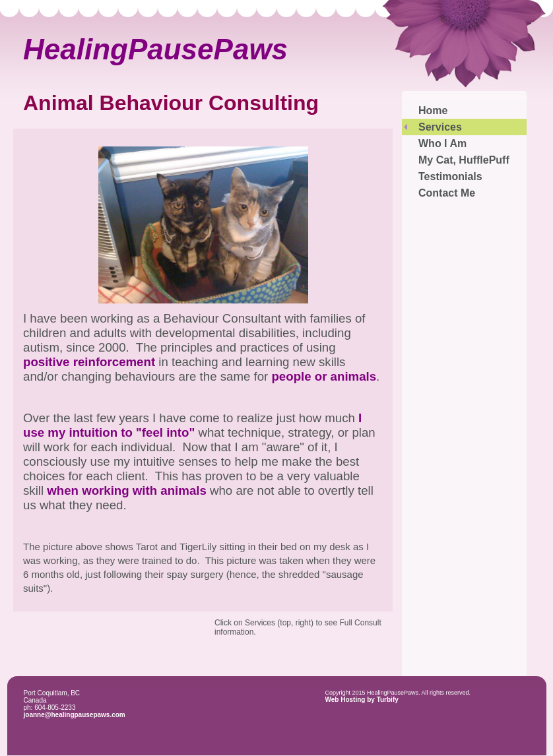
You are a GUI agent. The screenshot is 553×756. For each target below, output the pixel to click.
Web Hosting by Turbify (362, 700)
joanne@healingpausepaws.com (75, 715)
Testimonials (450, 176)
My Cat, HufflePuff (464, 160)
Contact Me (447, 193)
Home (433, 110)
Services (440, 127)
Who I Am (442, 143)
